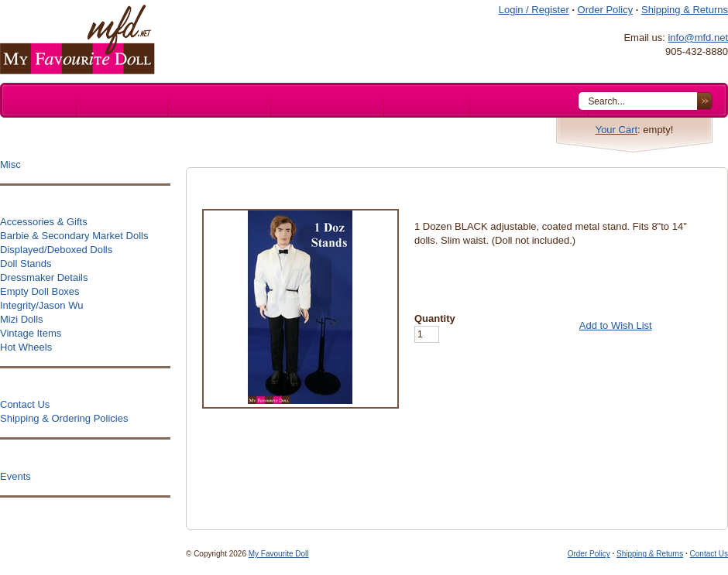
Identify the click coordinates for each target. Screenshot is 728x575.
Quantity (435, 318)
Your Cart (616, 130)
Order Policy (606, 10)
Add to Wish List (616, 325)
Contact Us (709, 554)
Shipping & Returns (685, 10)
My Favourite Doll (279, 554)
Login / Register (534, 10)
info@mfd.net (698, 38)
